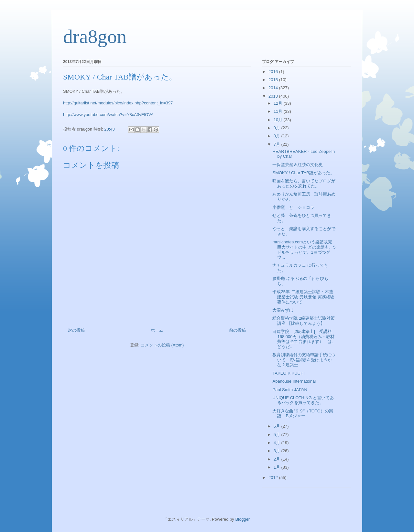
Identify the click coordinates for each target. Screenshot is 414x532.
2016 (274, 72)
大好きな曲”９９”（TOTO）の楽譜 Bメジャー (303, 414)
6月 (278, 426)
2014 (274, 88)
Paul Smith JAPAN (290, 390)
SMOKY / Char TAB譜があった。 (303, 173)
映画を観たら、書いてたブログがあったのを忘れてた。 (304, 183)
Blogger (242, 519)
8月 (278, 136)
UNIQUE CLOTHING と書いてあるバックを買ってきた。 (303, 400)
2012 (274, 478)
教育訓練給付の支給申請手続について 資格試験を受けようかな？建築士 (304, 360)
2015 (274, 80)
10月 (279, 120)
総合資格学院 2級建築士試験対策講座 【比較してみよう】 (304, 321)
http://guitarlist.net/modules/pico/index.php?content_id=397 (118, 103)
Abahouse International (294, 381)
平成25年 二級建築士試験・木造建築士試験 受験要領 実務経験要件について (303, 297)
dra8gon (95, 37)
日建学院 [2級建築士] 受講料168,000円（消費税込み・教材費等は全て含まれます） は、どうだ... (304, 339)
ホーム (157, 330)
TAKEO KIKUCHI (288, 373)
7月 (278, 144)
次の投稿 (76, 330)
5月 (278, 435)
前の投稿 (237, 330)
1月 (278, 467)
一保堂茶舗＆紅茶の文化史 (298, 165)
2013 (274, 96)
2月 (278, 459)
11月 (279, 111)
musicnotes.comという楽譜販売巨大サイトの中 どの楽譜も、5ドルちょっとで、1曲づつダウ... (304, 250)
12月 (279, 103)
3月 (278, 451)
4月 (278, 443)
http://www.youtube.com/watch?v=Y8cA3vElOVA (108, 115)
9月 (278, 128)
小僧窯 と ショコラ (293, 207)
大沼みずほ (283, 310)
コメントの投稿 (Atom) (162, 345)
